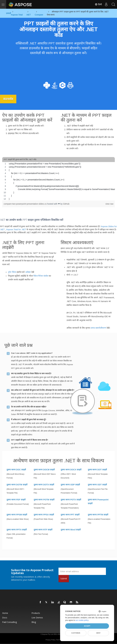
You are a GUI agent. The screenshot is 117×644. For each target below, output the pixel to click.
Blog (34, 622)
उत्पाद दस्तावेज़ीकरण (98, 328)
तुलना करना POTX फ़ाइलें (71, 500)
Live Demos (37, 618)
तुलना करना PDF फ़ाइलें (16, 500)
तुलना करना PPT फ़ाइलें (70, 515)
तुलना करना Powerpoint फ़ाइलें (98, 502)
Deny (98, 633)
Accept (87, 626)
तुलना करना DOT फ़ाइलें (97, 470)
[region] (58, 181)
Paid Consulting (9, 622)
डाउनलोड (9, 99)
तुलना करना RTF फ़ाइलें (43, 530)
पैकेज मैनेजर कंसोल (41, 276)
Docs (5, 618)
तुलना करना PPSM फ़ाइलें (17, 515)
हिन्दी (98, 4)
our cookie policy (82, 620)
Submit (64, 579)
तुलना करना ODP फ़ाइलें (70, 485)
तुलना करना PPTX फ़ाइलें (17, 530)
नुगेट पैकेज (12, 272)
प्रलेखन (28, 272)
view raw (109, 204)
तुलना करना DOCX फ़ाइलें (71, 470)
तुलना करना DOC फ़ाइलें (16, 470)
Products (36, 613)
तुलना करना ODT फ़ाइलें (97, 485)
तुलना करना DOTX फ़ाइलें (44, 485)
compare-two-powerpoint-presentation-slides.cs (25, 204)
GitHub (66, 204)
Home (5, 613)
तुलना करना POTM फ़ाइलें (44, 500)
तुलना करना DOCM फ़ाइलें (44, 470)
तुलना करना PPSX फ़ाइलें (44, 515)
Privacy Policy (50, 640)
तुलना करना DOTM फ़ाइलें (17, 485)
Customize (76, 633)
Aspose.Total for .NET (16, 229)
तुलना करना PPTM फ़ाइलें (98, 515)
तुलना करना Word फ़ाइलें (71, 530)
